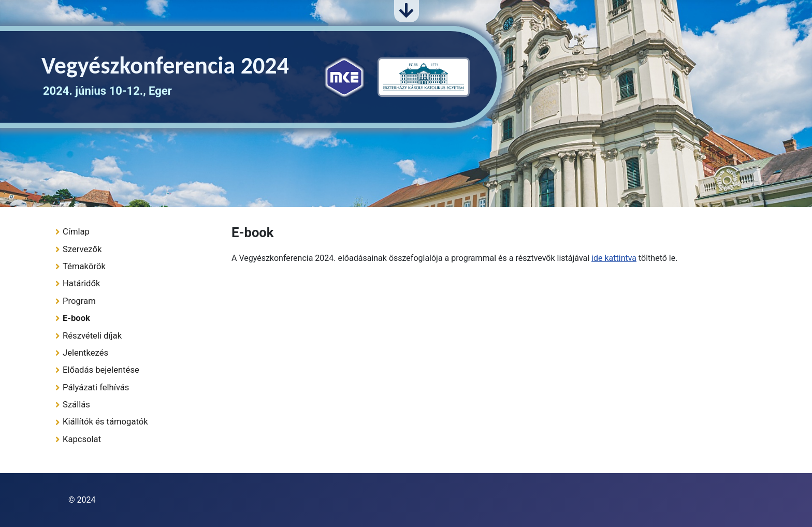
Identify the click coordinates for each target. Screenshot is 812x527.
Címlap (76, 232)
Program (79, 301)
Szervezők (82, 249)
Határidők (81, 283)
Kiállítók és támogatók (105, 422)
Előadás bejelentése (101, 370)
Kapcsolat (82, 439)
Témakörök (84, 266)
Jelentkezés (85, 353)
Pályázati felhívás (96, 387)
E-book (76, 318)
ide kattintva (614, 258)
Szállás (76, 405)
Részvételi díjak (92, 336)
